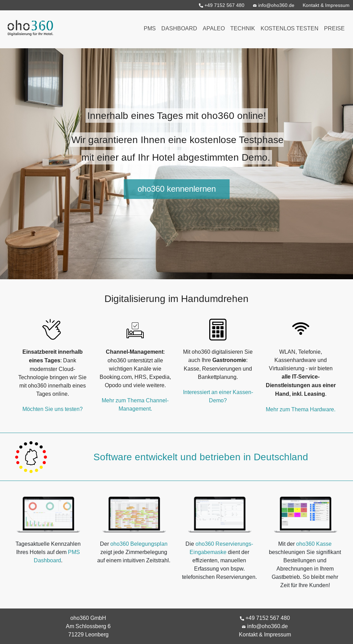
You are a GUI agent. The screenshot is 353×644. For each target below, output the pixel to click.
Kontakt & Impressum (326, 5)
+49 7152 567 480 (222, 5)
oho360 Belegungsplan (139, 544)
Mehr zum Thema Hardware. (301, 409)
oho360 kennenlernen (177, 189)
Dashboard (179, 28)
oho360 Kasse (314, 544)
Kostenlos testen (290, 28)
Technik (243, 28)
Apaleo (214, 28)
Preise (334, 28)
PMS (150, 28)
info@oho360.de (274, 5)
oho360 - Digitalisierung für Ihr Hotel (29, 26)
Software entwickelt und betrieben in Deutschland (201, 457)
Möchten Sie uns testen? (53, 409)
